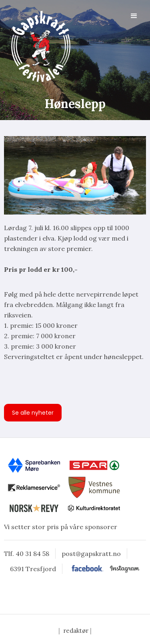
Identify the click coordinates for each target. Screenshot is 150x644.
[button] (134, 16)
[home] (38, 46)
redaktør (76, 631)
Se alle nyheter (33, 413)
